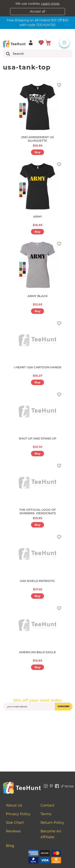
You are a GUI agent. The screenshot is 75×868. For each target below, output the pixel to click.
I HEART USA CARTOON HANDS (37, 367)
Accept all (37, 11)
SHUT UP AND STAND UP (38, 438)
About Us (14, 805)
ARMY (37, 217)
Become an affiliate (51, 834)
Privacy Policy (18, 814)
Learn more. (51, 4)
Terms (46, 814)
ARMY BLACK (38, 296)
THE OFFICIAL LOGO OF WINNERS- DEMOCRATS (38, 511)
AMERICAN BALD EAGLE (37, 652)
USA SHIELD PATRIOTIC (37, 581)
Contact (47, 805)
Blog (10, 846)
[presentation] (37, 720)
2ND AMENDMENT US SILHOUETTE (37, 139)
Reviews (13, 831)
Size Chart (15, 823)
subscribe (64, 706)
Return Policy (52, 823)
